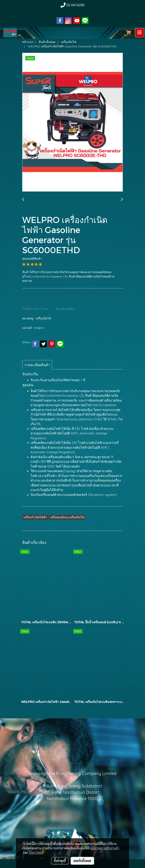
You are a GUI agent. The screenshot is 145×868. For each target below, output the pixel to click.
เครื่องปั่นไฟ (43, 318)
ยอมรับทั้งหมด (82, 861)
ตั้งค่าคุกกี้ (60, 861)
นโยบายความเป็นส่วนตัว (105, 848)
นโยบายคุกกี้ (36, 852)
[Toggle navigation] (140, 33)
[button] (119, 33)
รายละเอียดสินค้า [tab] (37, 365)
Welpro (39, 328)
